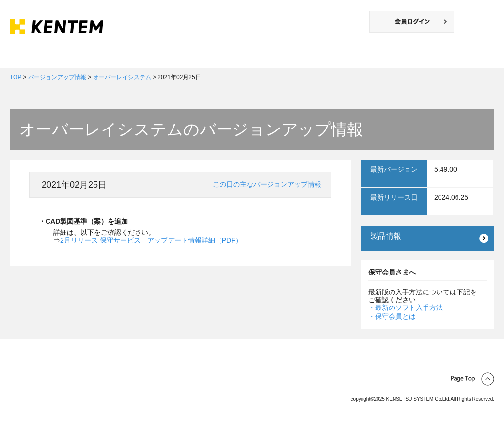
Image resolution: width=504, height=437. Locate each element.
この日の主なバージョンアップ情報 (267, 184)
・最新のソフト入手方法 (406, 308)
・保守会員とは (392, 316)
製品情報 (386, 236)
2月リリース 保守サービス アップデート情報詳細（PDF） (151, 240)
